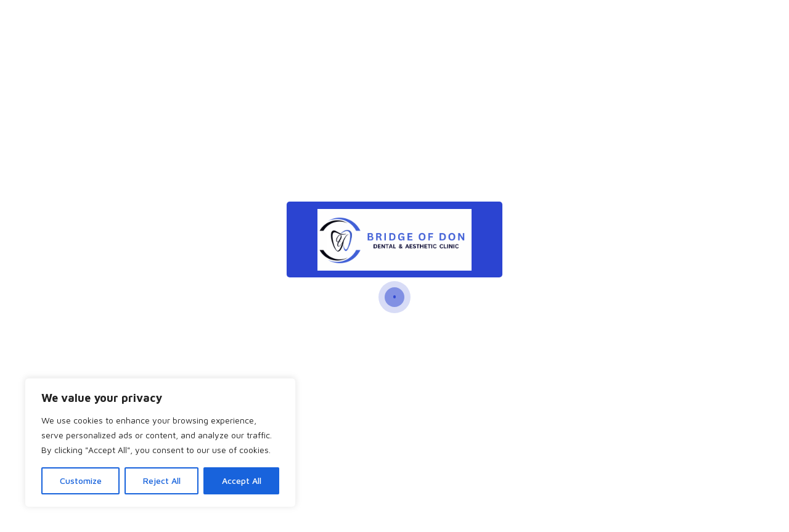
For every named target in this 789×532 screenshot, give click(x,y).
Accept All (242, 481)
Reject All (162, 481)
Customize (81, 481)
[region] (160, 443)
